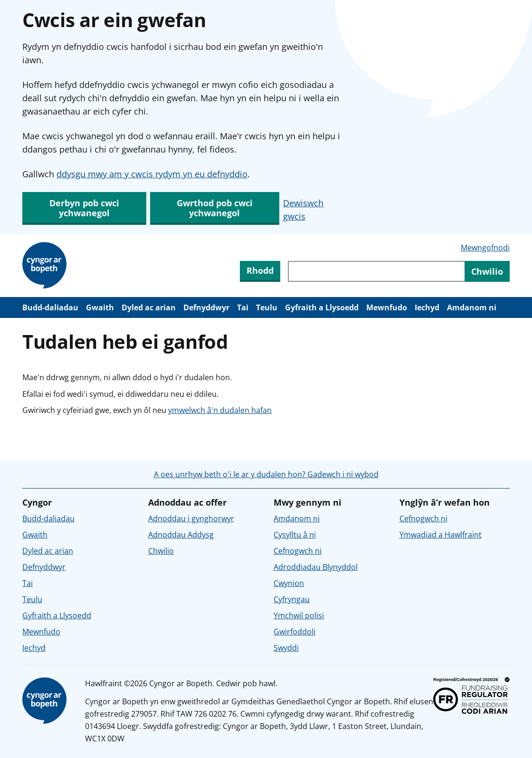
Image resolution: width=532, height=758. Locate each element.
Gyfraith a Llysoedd (322, 307)
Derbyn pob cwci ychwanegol (84, 208)
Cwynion (289, 583)
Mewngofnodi (485, 248)
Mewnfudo (387, 307)
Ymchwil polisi (299, 615)
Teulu (267, 307)
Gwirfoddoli (294, 632)
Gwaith (100, 307)
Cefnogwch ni (298, 551)
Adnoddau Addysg (181, 535)
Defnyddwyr (206, 307)
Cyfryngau (292, 599)
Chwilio (161, 551)
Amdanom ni (472, 307)
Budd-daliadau (50, 307)
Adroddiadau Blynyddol (316, 567)
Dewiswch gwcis (303, 210)
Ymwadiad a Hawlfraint (441, 535)
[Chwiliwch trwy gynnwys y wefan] (376, 271)
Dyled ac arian (149, 307)
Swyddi (286, 648)
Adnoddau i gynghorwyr (191, 518)
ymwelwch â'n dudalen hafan (220, 410)
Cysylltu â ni (295, 535)
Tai (243, 307)
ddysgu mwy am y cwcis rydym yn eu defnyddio (152, 174)
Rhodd (260, 270)
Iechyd (427, 307)
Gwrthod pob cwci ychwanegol (215, 208)
